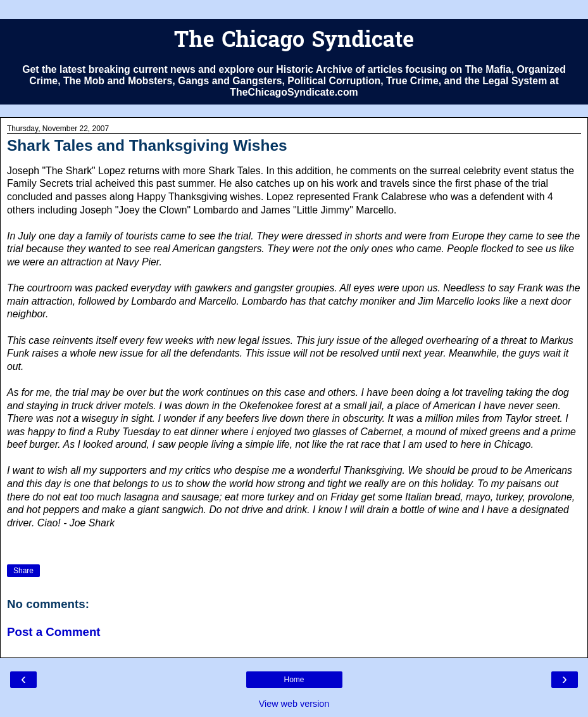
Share (23, 571)
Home (294, 680)
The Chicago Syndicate (294, 41)
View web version (294, 704)
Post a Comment (54, 632)
